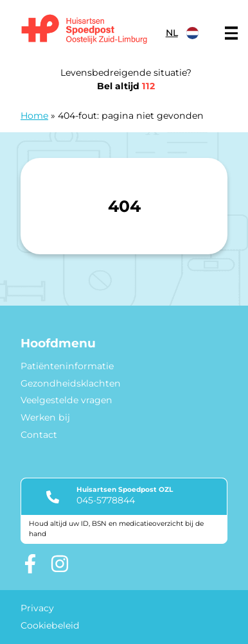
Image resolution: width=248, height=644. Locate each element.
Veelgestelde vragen (66, 400)
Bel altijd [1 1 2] (126, 86)
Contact (39, 435)
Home (34, 116)
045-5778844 (106, 500)
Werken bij (45, 417)
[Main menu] (231, 33)
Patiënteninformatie (67, 366)
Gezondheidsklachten (71, 383)
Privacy (37, 608)
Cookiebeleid (50, 625)
